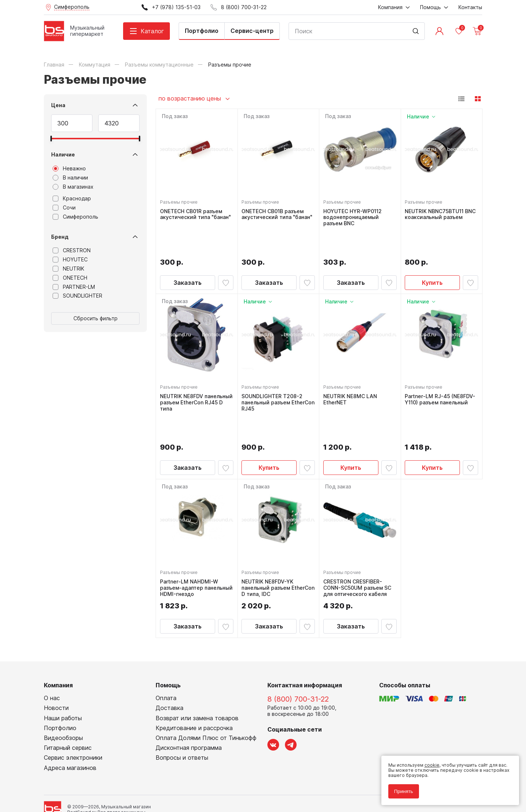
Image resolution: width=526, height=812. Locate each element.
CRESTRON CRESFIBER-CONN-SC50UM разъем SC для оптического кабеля (359, 533)
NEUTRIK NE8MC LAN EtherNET (352, 371)
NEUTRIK (68, 269)
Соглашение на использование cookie (86, 784)
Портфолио (202, 31)
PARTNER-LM (74, 287)
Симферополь (75, 217)
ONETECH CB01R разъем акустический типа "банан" (193, 215)
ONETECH (70, 278)
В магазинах (73, 187)
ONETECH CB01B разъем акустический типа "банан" (275, 215)
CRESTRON (72, 250)
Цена (58, 105)
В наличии (70, 178)
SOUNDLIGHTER (77, 296)
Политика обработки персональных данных (93, 773)
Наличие (63, 154)
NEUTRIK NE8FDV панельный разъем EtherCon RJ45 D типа (190, 374)
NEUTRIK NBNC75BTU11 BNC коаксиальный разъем (436, 215)
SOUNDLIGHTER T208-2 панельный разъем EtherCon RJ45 (274, 374)
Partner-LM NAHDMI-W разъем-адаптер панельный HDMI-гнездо (194, 533)
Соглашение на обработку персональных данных (99, 779)
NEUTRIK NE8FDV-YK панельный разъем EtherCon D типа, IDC (270, 533)
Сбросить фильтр (96, 318)
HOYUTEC (70, 260)
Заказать (188, 254)
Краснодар (72, 199)
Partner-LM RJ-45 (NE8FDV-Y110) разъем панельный (435, 374)
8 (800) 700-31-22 (298, 646)
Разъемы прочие (181, 200)
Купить (432, 254)
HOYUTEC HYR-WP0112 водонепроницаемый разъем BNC (354, 215)
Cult (135, 795)
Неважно (69, 169)
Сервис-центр (252, 31)
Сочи (64, 208)
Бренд (60, 237)
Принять (400, 787)
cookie (428, 761)
